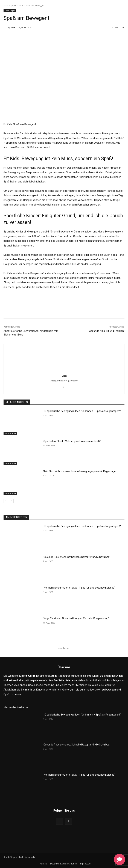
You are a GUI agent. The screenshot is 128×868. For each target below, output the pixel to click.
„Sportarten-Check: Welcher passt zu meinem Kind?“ (72, 441)
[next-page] (11, 501)
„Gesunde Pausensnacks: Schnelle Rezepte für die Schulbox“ (76, 557)
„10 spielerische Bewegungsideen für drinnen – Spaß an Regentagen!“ (82, 411)
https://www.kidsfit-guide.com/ (64, 381)
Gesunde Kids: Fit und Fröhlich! (107, 331)
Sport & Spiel (17, 6)
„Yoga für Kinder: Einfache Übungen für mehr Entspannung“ (76, 619)
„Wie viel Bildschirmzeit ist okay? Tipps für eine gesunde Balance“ (79, 588)
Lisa (13, 27)
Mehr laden (64, 648)
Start (6, 6)
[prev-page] (6, 501)
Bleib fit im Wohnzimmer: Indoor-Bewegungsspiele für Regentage (79, 471)
